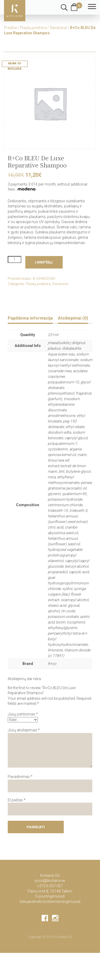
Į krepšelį (44, 262)
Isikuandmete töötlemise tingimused (50, 902)
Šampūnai (58, 28)
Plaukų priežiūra (33, 28)
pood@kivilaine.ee (50, 881)
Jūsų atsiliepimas (24, 730)
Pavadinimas (20, 777)
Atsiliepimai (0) (73, 318)
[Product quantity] (15, 259)
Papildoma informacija (30, 318)
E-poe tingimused (50, 896)
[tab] (30, 319)
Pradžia (10, 28)
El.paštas (17, 800)
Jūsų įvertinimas (23, 714)
